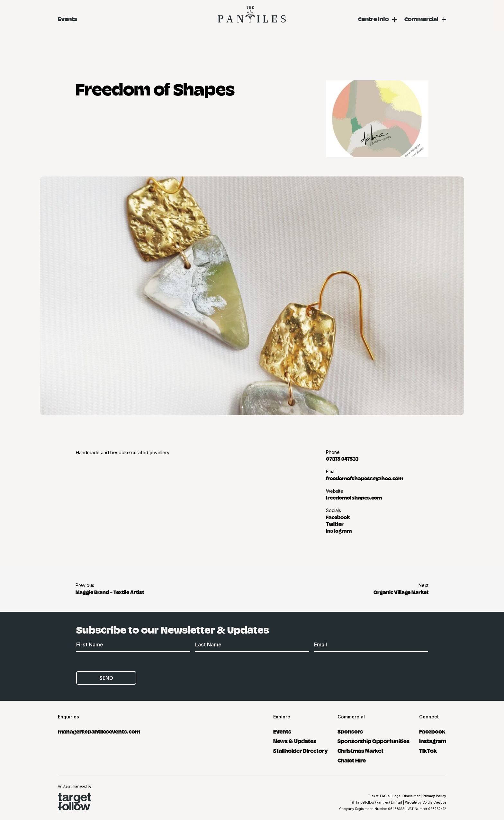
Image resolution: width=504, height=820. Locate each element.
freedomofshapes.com (354, 497)
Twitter (335, 524)
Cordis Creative (434, 802)
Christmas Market (360, 750)
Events (67, 19)
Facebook (338, 517)
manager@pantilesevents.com (99, 731)
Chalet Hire (352, 760)
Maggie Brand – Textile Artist (110, 592)
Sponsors (350, 731)
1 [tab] (242, 407)
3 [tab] (262, 407)
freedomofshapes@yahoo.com (364, 478)
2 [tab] (252, 407)
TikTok (428, 750)
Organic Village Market (401, 592)
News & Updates (295, 741)
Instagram (339, 530)
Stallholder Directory (301, 750)
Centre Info (373, 19)
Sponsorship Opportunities (373, 741)
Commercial (421, 19)
